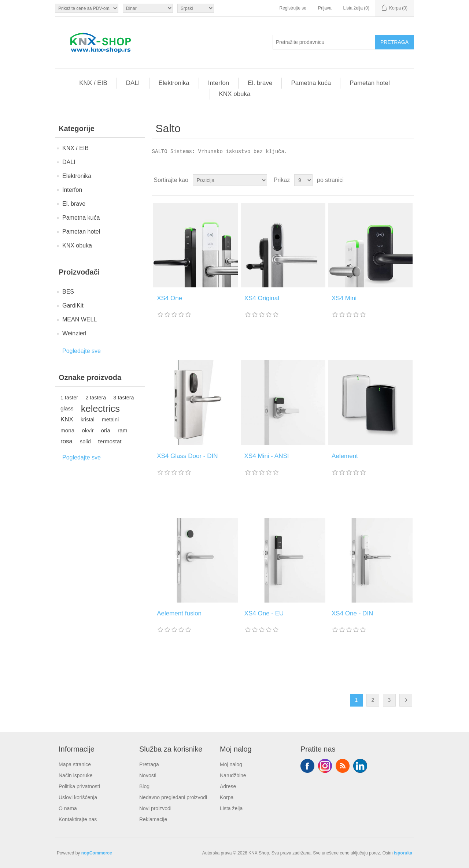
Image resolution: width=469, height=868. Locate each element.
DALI (133, 83)
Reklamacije (153, 819)
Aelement (345, 456)
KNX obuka (235, 94)
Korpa (227, 797)
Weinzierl (74, 333)
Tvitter (325, 766)
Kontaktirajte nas (78, 819)
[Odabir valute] (148, 8)
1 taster (69, 398)
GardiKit (73, 306)
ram (122, 430)
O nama (68, 808)
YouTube (360, 766)
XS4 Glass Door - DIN (187, 456)
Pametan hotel (370, 83)
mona (67, 430)
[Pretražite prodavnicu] (324, 42)
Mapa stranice (75, 764)
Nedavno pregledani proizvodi (173, 797)
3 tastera (123, 398)
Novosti (148, 775)
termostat (110, 441)
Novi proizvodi (155, 808)
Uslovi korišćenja (78, 797)
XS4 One (169, 298)
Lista (408, 180)
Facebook (307, 766)
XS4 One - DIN (352, 613)
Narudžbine (233, 775)
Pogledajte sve (82, 351)
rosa (67, 441)
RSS (343, 766)
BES (68, 292)
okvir (88, 430)
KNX (67, 419)
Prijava (325, 8)
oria (106, 430)
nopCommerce (97, 853)
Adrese (228, 786)
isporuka (403, 853)
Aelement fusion (179, 613)
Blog (144, 786)
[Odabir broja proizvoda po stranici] (303, 180)
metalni (110, 420)
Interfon (219, 83)
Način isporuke (76, 775)
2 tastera (96, 398)
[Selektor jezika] (196, 8)
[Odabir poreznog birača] (87, 8)
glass (67, 408)
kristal (88, 420)
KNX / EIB (93, 83)
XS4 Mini (344, 298)
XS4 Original (262, 298)
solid (85, 442)
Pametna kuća (311, 83)
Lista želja (231, 808)
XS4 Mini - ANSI (267, 456)
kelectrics (100, 409)
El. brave (260, 83)
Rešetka (395, 180)
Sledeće (406, 700)
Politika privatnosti (79, 786)
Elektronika (174, 83)
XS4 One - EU (264, 613)
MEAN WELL (80, 319)
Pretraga (149, 764)
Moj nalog (231, 764)
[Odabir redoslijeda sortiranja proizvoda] (230, 180)
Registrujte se (293, 8)
